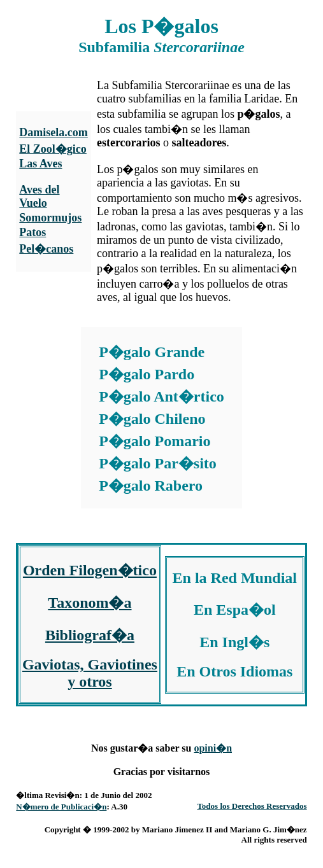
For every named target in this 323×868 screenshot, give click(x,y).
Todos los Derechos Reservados (252, 806)
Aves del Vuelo (39, 196)
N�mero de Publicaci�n (61, 807)
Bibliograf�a (90, 635)
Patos (32, 232)
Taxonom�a (90, 603)
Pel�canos (46, 249)
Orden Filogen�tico (90, 570)
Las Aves (40, 164)
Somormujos (50, 218)
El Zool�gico (53, 149)
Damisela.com (53, 132)
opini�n (213, 748)
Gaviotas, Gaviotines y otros (90, 673)
